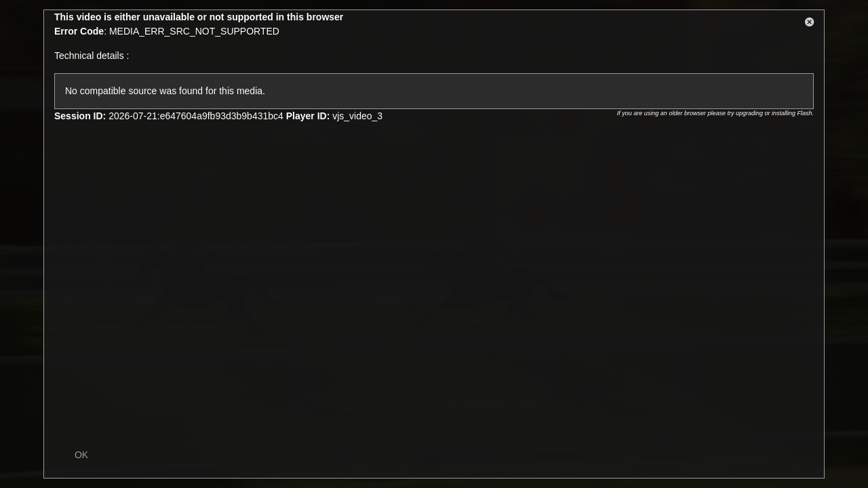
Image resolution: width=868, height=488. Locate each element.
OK (81, 455)
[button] (810, 24)
